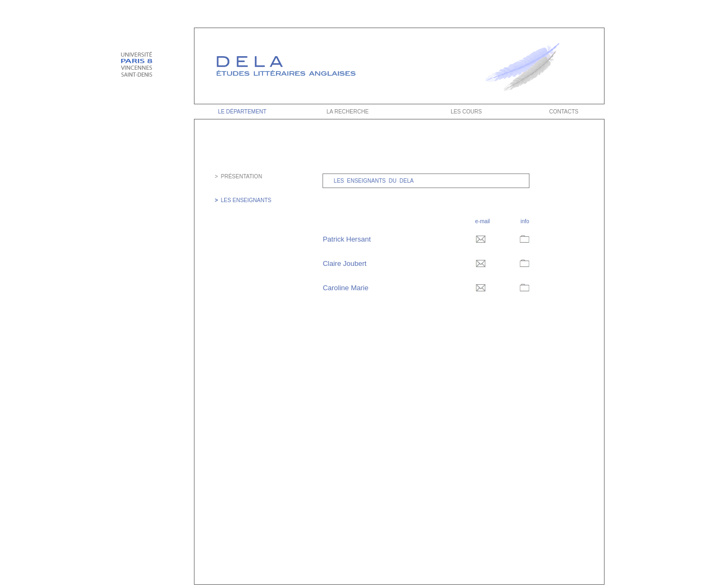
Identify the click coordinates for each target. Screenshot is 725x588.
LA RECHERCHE (347, 112)
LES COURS (466, 112)
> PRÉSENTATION (238, 176)
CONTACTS (564, 112)
